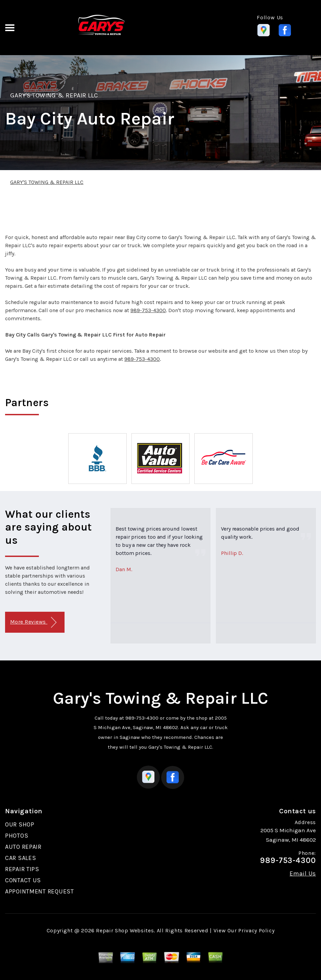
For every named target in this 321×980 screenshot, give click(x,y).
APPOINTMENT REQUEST (40, 891)
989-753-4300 (148, 310)
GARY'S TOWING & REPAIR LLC (54, 95)
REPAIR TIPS (22, 869)
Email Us (303, 873)
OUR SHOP (20, 824)
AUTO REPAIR (23, 847)
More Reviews (33, 622)
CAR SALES (20, 858)
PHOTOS (17, 836)
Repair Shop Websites (125, 930)
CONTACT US (23, 880)
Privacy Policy (256, 930)
